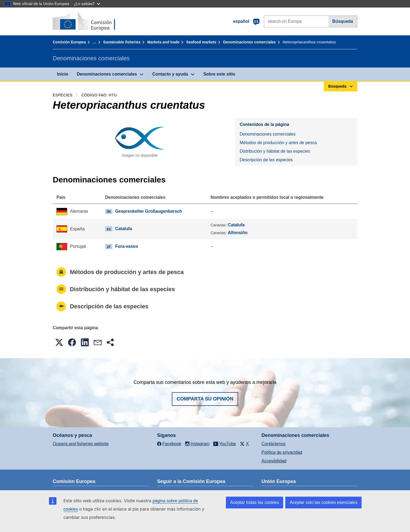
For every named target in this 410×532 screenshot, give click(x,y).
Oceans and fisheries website (81, 444)
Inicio (63, 74)
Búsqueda (343, 21)
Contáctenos (274, 444)
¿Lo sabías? (87, 4)
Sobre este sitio (219, 74)
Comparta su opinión (205, 399)
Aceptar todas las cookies (255, 502)
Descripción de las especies (266, 160)
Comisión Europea (69, 42)
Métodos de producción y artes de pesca (278, 143)
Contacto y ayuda (170, 74)
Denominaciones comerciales (250, 42)
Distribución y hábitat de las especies (275, 151)
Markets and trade (164, 42)
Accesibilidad (274, 461)
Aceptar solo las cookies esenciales (323, 502)
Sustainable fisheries (122, 42)
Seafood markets (201, 42)
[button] (59, 342)
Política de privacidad (282, 452)
